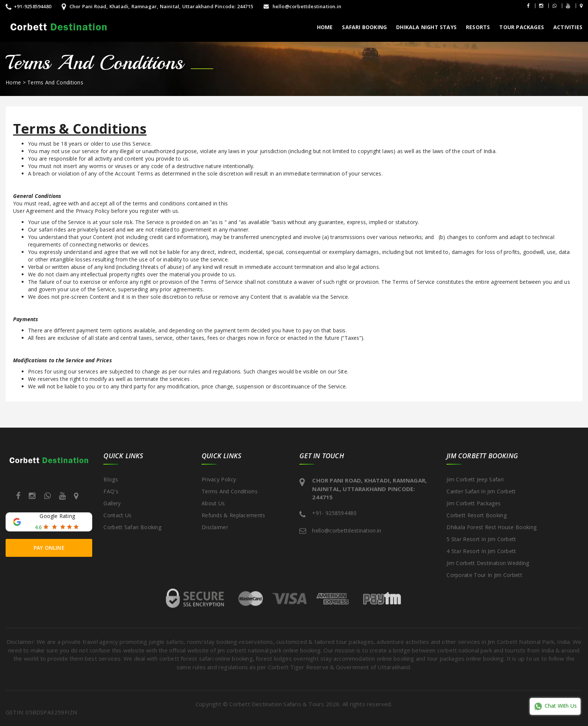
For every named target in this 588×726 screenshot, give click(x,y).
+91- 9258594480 (334, 513)
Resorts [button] (478, 27)
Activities (568, 27)
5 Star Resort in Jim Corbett (481, 539)
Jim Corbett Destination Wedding (488, 563)
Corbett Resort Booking (477, 515)
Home (325, 27)
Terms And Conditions (55, 82)
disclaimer (215, 527)
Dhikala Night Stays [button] (426, 27)
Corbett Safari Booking (132, 527)
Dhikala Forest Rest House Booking (491, 527)
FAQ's (111, 491)
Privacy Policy (219, 479)
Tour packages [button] (522, 27)
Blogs (111, 479)
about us (213, 503)
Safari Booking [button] (364, 27)
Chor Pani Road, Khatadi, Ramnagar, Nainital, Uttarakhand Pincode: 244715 (157, 6)
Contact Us (117, 515)
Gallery (112, 503)
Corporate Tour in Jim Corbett (484, 575)
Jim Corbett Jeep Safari (475, 479)
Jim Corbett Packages (474, 503)
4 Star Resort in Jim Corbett (481, 551)
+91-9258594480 (28, 6)
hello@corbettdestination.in (302, 6)
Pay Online (49, 548)
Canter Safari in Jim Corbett (481, 491)
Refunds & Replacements (234, 515)
